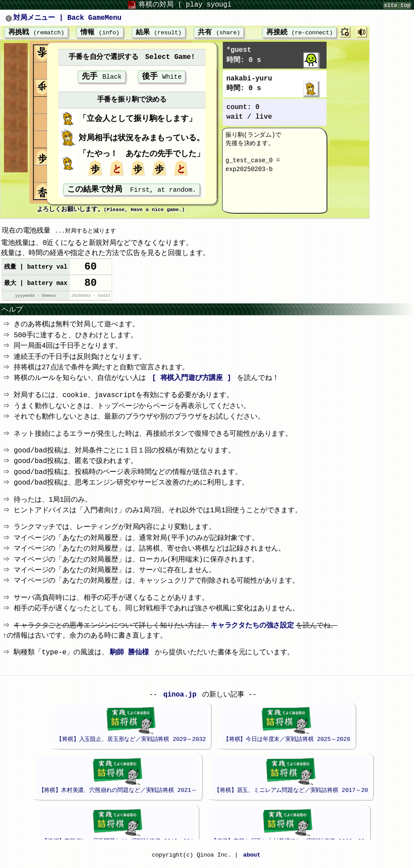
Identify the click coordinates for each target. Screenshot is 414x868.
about (252, 861)
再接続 (294, 33)
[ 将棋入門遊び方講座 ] (193, 384)
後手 (162, 78)
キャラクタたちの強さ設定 (254, 632)
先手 (102, 78)
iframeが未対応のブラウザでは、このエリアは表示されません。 (203, 765)
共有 (219, 33)
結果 (159, 33)
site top (397, 5)
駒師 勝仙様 (131, 659)
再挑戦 (36, 33)
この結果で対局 (132, 193)
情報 (100, 33)
